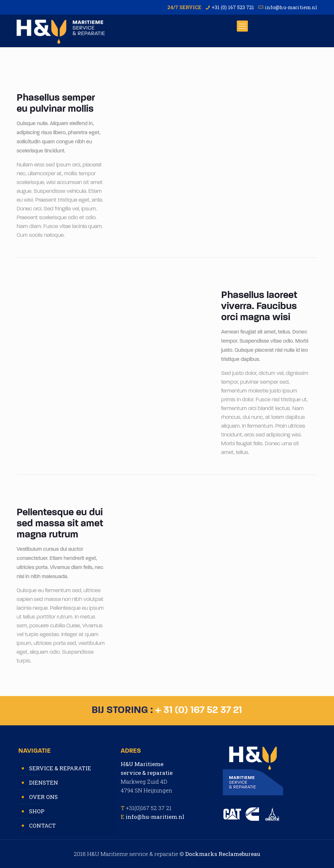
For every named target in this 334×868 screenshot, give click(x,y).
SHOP (37, 811)
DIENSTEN (44, 783)
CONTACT (42, 825)
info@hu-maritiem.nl (291, 7)
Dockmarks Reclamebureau (223, 854)
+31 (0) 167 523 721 (233, 7)
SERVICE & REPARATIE (60, 768)
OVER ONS (43, 797)
